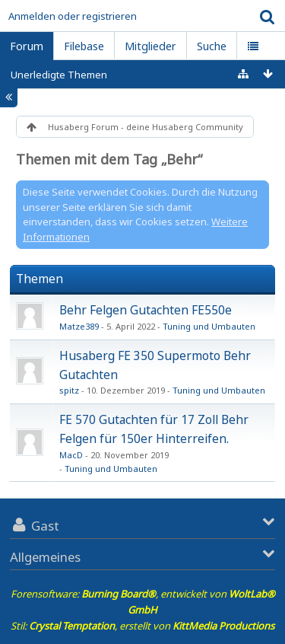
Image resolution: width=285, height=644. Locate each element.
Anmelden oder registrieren (73, 16)
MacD (71, 455)
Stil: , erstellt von (142, 626)
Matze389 (79, 326)
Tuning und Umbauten (209, 326)
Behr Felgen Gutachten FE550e (146, 310)
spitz (69, 390)
